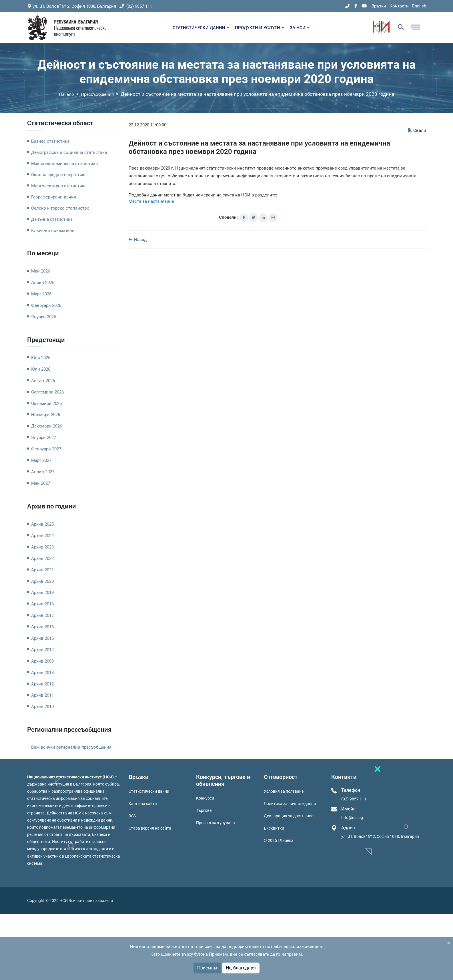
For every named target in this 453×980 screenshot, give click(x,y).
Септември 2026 (47, 392)
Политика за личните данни (290, 804)
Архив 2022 (42, 558)
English (419, 6)
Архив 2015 (42, 638)
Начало (66, 94)
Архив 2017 (42, 615)
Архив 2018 (42, 604)
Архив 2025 (42, 524)
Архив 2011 (42, 695)
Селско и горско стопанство (60, 208)
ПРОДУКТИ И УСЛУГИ (260, 28)
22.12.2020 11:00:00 (147, 125)
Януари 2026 (44, 317)
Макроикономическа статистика (64, 164)
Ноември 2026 (46, 415)
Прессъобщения (97, 94)
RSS (132, 816)
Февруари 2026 (46, 305)
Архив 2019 (42, 593)
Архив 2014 (42, 650)
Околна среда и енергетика (59, 175)
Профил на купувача (215, 823)
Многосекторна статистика (59, 186)
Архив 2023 (42, 547)
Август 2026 (43, 381)
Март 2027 (41, 460)
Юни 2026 (41, 358)
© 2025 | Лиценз (279, 840)
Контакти (399, 6)
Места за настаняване (151, 201)
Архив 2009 (42, 661)
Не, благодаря (241, 968)
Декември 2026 (47, 426)
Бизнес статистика (50, 141)
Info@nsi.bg (352, 818)
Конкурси (205, 798)
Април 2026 (43, 283)
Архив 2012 (42, 684)
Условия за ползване (284, 791)
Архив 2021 (42, 570)
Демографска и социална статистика (69, 152)
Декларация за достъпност (290, 816)
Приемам (207, 968)
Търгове (204, 810)
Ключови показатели (53, 230)
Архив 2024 (42, 536)
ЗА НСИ (300, 28)
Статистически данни (149, 791)
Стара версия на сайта (150, 828)
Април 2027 (43, 472)
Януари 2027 (44, 438)
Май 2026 (41, 271)
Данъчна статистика (52, 219)
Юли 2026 (41, 369)
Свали (417, 130)
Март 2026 (41, 294)
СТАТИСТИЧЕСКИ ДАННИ (201, 28)
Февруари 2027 (46, 449)
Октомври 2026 (46, 403)
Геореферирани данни (54, 197)
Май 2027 (41, 483)
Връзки (379, 6)
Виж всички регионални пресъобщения (71, 747)
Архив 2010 (42, 707)
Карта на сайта (143, 804)
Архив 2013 (42, 673)
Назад (138, 240)
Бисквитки (274, 828)
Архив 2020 (42, 581)
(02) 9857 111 (136, 6)
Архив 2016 (42, 627)
